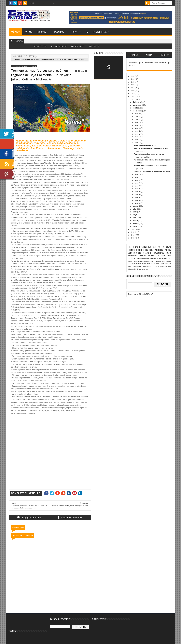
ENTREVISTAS (132, 264)
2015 (133, 232)
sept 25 (138, 125)
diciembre (137, 102)
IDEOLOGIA (139, 258)
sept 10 (138, 180)
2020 (133, 91)
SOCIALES (131, 261)
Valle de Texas (145, 269)
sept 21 (138, 131)
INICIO (15, 32)
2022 (133, 85)
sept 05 (138, 195)
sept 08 (138, 186)
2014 (133, 235)
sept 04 (138, 197)
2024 (133, 79)
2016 (133, 229)
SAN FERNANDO (166, 261)
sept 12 (138, 177)
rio (150, 261)
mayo (135, 215)
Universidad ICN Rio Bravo (135, 269)
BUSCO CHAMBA (133, 266)
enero (135, 226)
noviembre (137, 105)
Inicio (32, 3)
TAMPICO (139, 264)
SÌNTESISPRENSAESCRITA (145, 266)
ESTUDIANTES (146, 264)
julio (135, 209)
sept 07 (138, 189)
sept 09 (138, 183)
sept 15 (138, 143)
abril (135, 218)
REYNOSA (167, 250)
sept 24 (138, 128)
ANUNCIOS (146, 258)
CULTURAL (132, 258)
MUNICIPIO (99, 53)
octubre (136, 108)
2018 (133, 96)
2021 (133, 88)
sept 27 (138, 120)
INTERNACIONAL (166, 258)
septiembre (137, 111)
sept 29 (138, 114)
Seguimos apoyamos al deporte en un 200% (152, 172)
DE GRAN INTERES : (101, 32)
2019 (133, 93)
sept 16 (138, 140)
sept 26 (138, 122)
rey (152, 261)
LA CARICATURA (157, 266)
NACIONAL (151, 256)
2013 (133, 238)
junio (135, 212)
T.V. (87, 32)
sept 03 (138, 200)
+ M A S (75, 32)
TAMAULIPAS (59, 32)
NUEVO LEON (157, 261)
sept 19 (138, 134)
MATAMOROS (145, 261)
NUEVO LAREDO (155, 264)
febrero (136, 223)
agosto (136, 206)
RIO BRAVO (42, 32)
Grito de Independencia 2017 (146, 145)
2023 (133, 82)
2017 (133, 99)
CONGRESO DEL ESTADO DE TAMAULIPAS (146, 253)
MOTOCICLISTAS (166, 266)
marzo (135, 221)
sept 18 (138, 137)
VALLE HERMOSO (166, 264)
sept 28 (138, 117)
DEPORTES (142, 256)
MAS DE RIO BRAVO (162, 247)
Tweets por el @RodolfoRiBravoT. (141, 294)
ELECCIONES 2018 (164, 256)
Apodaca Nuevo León (156, 258)
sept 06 (138, 192)
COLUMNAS (137, 261)
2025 (133, 76)
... (44, 3)
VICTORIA (28, 32)
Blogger (97, 48)
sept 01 (138, 203)
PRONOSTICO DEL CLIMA (20, 66)
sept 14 (138, 174)
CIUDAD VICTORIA (156, 250)
